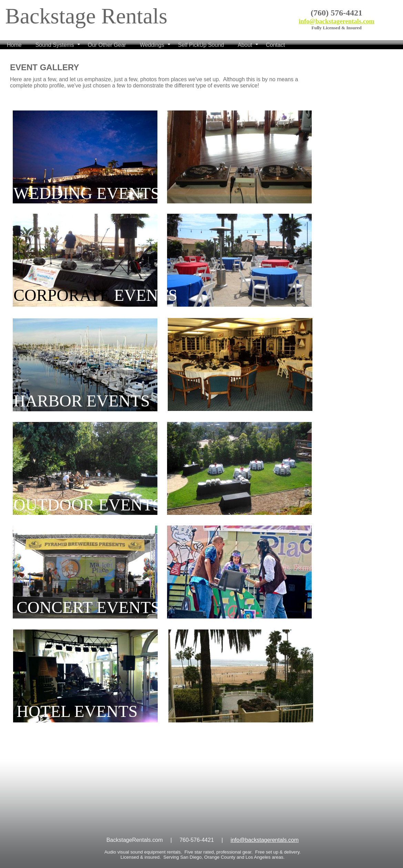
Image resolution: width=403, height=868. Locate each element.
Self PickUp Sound (201, 45)
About (245, 45)
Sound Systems (55, 45)
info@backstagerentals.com (337, 21)
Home (14, 45)
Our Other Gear (107, 45)
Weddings (152, 45)
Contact (275, 45)
